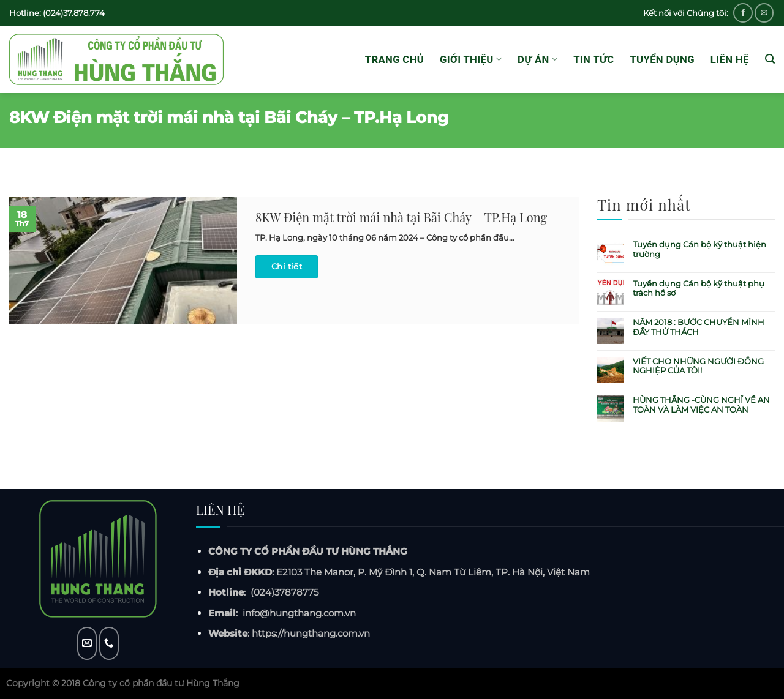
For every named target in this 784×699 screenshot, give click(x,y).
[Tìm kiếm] (770, 59)
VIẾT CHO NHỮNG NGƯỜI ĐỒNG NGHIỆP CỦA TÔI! (698, 366)
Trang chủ (394, 59)
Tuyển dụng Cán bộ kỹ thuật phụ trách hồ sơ (699, 289)
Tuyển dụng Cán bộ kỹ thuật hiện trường (699, 249)
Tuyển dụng (662, 59)
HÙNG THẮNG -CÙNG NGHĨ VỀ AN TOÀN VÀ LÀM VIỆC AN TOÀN (701, 405)
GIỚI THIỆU (471, 59)
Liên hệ (730, 59)
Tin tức (594, 59)
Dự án (537, 59)
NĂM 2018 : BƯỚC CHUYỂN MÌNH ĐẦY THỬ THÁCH (699, 327)
